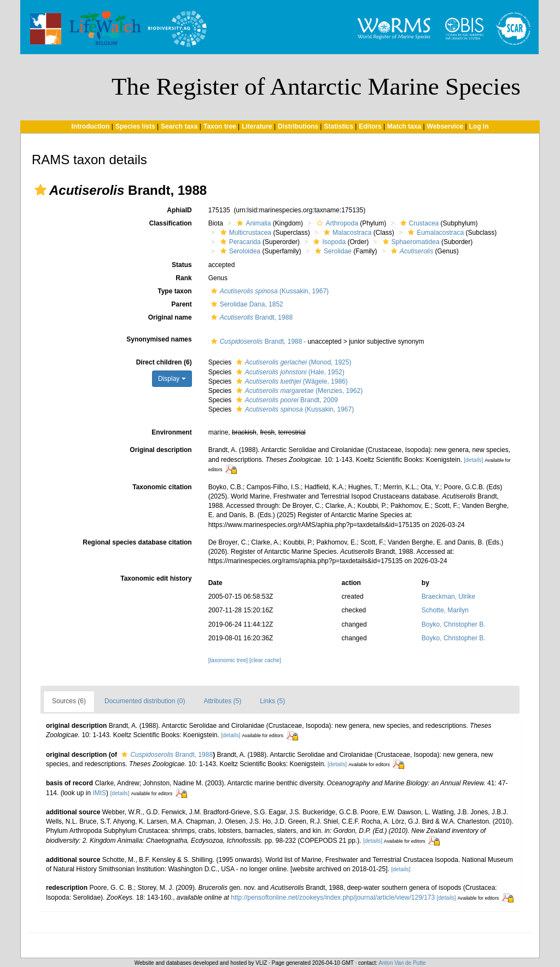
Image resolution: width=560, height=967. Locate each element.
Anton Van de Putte (402, 963)
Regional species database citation (137, 542)
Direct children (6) (164, 362)
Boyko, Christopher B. (454, 624)
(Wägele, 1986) (291, 381)
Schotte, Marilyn (445, 610)
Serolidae (332, 251)
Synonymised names (159, 339)
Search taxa (179, 126)
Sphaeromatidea (410, 242)
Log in (479, 126)
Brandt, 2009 (286, 400)
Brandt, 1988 (250, 317)
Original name (170, 317)
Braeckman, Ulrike (448, 597)
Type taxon (174, 291)
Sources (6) (69, 701)
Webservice (445, 126)
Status (182, 265)
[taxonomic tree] (228, 660)
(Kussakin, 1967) (269, 291)
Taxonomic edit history (156, 578)
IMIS (99, 793)
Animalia (252, 223)
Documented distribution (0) (145, 701)
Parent (181, 304)
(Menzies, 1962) (298, 391)
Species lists (135, 126)
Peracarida (239, 242)
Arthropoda (336, 223)
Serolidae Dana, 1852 (246, 304)
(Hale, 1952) (289, 372)
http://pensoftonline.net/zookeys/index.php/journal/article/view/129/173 (333, 897)
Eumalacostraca (434, 233)
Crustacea (418, 223)
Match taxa (404, 126)
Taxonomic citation (162, 487)
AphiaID (179, 210)
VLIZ (261, 963)
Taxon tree (220, 126)
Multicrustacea (244, 233)
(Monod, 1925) (293, 362)
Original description (161, 450)
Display (172, 379)
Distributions (298, 126)
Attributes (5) (222, 701)
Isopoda (328, 242)
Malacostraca (346, 233)
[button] (40, 190)
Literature (257, 126)
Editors (370, 126)
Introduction (90, 126)
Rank (183, 278)
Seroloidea (239, 251)
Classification (171, 223)
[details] (473, 460)
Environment (171, 432)
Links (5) (272, 701)
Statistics (338, 126)
